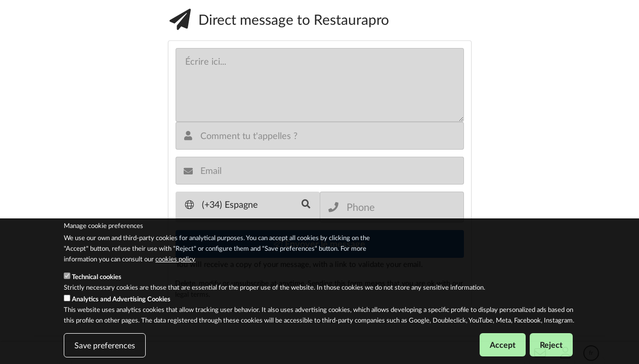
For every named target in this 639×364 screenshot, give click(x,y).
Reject (551, 345)
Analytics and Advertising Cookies (121, 299)
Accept (503, 345)
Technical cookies (97, 277)
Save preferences (105, 346)
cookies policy (175, 259)
